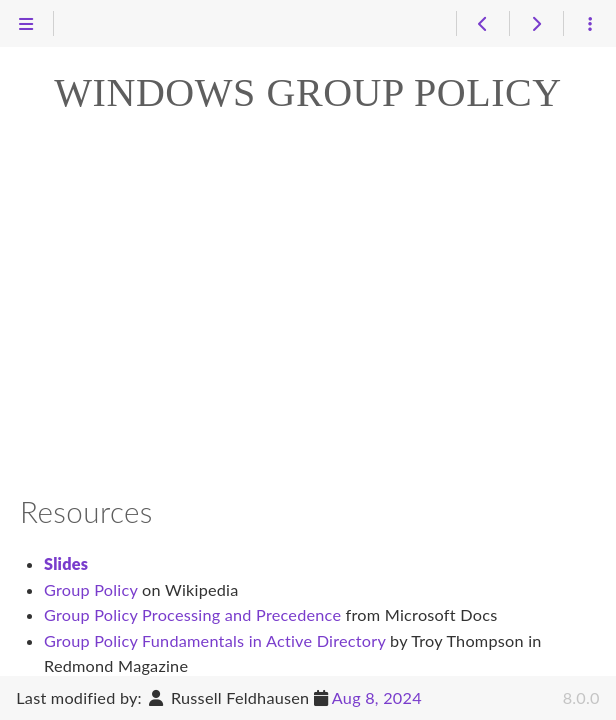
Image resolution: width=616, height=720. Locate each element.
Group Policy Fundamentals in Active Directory (215, 640)
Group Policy (91, 589)
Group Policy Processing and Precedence (192, 614)
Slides (66, 563)
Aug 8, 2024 (377, 697)
